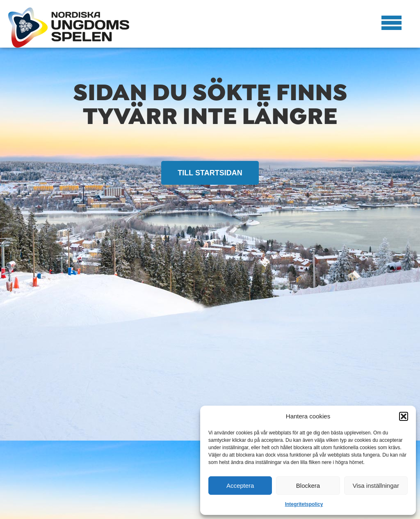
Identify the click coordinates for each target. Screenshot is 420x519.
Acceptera (240, 486)
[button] (404, 416)
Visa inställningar (376, 486)
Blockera (308, 486)
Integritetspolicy (304, 504)
